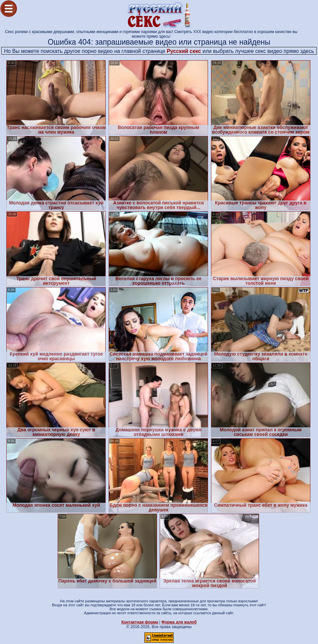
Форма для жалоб (179, 622)
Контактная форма (140, 622)
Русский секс (184, 51)
